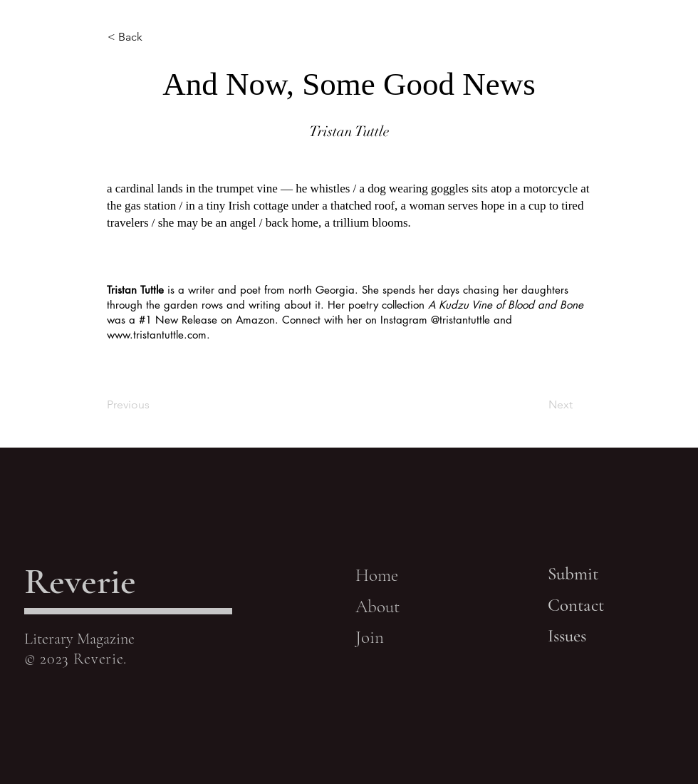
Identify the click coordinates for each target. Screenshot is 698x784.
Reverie (80, 581)
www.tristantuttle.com (157, 335)
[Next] (537, 405)
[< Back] (155, 37)
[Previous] (154, 405)
